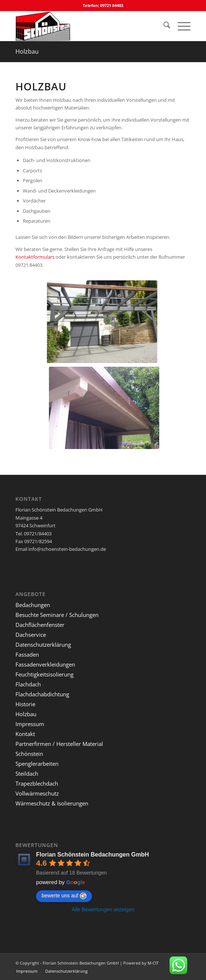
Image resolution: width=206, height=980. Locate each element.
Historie (25, 704)
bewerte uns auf (64, 896)
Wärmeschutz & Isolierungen (52, 803)
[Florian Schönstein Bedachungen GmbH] (86, 26)
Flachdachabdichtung (42, 694)
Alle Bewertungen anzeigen (103, 909)
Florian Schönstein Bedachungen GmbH (93, 855)
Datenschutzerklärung (43, 645)
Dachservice (31, 635)
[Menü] (180, 26)
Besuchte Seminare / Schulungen (57, 615)
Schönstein (29, 754)
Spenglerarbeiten (37, 764)
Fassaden (27, 654)
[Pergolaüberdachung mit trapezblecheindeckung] (114, 408)
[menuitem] (163, 26)
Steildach (27, 773)
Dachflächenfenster (40, 625)
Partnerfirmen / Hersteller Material (59, 744)
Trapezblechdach (37, 783)
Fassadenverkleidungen (45, 664)
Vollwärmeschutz (37, 793)
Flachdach (28, 684)
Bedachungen (33, 605)
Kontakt (25, 734)
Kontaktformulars (35, 257)
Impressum (30, 724)
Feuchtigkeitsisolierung (45, 674)
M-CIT (153, 963)
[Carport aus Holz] (106, 322)
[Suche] (163, 26)
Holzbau (27, 51)
